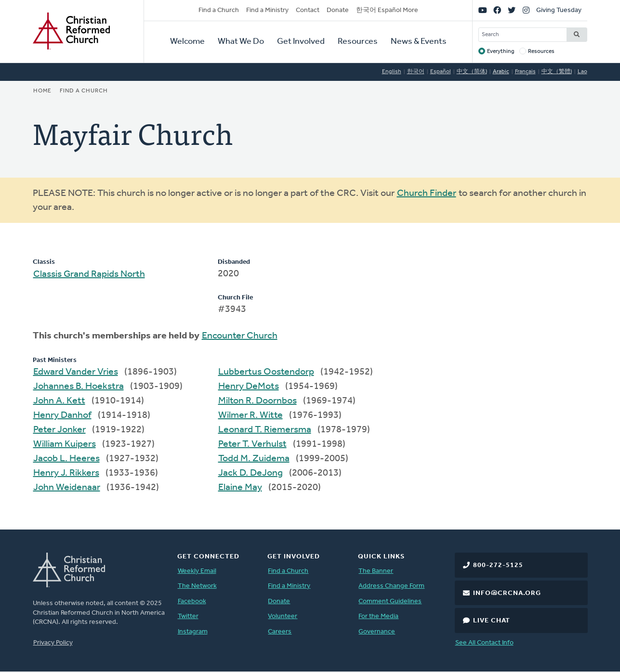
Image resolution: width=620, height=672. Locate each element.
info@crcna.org (507, 593)
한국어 (416, 72)
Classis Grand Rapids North (89, 274)
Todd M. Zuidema (254, 459)
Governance (377, 632)
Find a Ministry (267, 10)
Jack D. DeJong (251, 473)
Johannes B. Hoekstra (79, 387)
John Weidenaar (67, 488)
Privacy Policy (53, 643)
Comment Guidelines (390, 601)
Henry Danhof (62, 415)
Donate (338, 10)
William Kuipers (65, 444)
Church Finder (427, 194)
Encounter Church (240, 336)
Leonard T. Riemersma (265, 430)
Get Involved (301, 42)
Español (441, 72)
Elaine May (240, 488)
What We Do (241, 42)
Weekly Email (197, 571)
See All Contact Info (484, 643)
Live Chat (492, 621)
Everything (501, 52)
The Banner (376, 571)
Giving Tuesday (559, 10)
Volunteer (283, 616)
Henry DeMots (249, 387)
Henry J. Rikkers (66, 473)
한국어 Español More (387, 10)
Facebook (192, 601)
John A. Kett (59, 401)
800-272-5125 (498, 565)
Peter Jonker (59, 430)
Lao (582, 72)
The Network (197, 586)
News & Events (419, 42)
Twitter (188, 616)
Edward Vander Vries (76, 372)
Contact (308, 10)
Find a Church (219, 10)
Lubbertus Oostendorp (266, 372)
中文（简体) (472, 72)
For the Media (378, 616)
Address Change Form (391, 586)
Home (42, 91)
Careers (280, 632)
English (392, 72)
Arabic (501, 72)
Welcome (187, 42)
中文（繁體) (557, 72)
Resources (358, 42)
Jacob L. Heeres (66, 459)
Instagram (193, 632)
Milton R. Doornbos (257, 401)
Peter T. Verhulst (252, 444)
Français (525, 72)
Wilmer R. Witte (251, 415)
